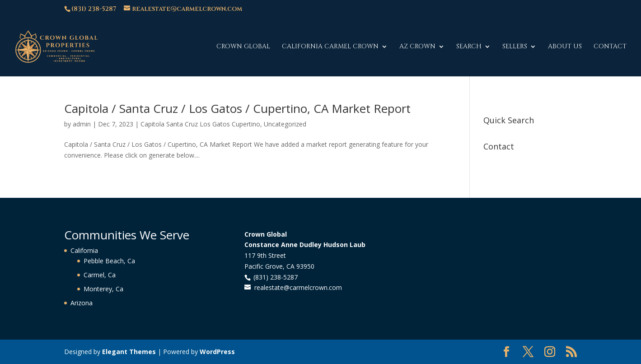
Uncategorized (285, 124)
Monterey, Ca (103, 289)
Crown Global (243, 47)
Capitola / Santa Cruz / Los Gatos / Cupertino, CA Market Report (237, 108)
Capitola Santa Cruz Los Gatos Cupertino (200, 124)
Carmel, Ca (100, 275)
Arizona (82, 303)
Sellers (515, 47)
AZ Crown (417, 47)
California (84, 250)
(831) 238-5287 (94, 9)
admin (82, 124)
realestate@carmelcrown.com (298, 287)
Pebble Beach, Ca (109, 261)
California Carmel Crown (330, 47)
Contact (610, 47)
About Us (565, 47)
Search (469, 47)
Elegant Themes (129, 352)
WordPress (217, 352)
